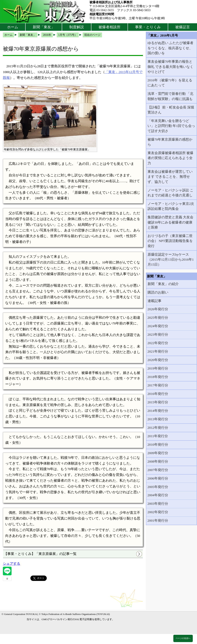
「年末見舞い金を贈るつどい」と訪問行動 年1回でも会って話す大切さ (171, 126)
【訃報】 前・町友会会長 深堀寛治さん (171, 110)
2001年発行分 (158, 521)
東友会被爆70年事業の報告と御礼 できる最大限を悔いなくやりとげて (170, 67)
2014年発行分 (158, 411)
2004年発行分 (158, 495)
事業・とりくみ (148, 27)
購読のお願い (158, 292)
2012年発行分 (158, 428)
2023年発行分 (158, 335)
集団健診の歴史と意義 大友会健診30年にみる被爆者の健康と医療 (170, 222)
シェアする (12, 564)
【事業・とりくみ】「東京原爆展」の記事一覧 (40, 554)
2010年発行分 (158, 445)
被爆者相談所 (109, 27)
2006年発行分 (158, 478)
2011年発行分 (158, 436)
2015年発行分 (158, 402)
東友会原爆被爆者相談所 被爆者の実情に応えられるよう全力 (170, 158)
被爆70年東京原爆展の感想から (170, 142)
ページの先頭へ (183, 638)
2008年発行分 (158, 461)
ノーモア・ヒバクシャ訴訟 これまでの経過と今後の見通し (170, 193)
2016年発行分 (158, 394)
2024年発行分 (158, 326)
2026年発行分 (158, 309)
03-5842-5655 (105, 10)
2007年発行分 (158, 470)
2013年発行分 (158, 419)
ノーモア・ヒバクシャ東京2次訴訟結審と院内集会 (171, 206)
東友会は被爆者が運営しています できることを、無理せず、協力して (170, 177)
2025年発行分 (158, 318)
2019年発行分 (158, 368)
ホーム (13, 27)
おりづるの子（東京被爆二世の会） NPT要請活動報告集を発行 (170, 241)
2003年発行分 (158, 504)
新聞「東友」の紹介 (163, 284)
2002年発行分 (158, 512)
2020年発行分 (158, 360)
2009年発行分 (158, 453)
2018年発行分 (158, 377)
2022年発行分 (158, 343)
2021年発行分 (158, 351)
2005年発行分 (158, 487)
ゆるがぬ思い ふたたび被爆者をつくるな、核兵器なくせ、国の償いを (170, 48)
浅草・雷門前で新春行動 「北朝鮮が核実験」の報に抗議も (170, 96)
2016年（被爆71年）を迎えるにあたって (170, 83)
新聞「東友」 (44, 27)
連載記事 (154, 301)
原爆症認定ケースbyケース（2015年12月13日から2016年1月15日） (171, 260)
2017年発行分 (158, 385)
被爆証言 (183, 27)
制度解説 (77, 27)
